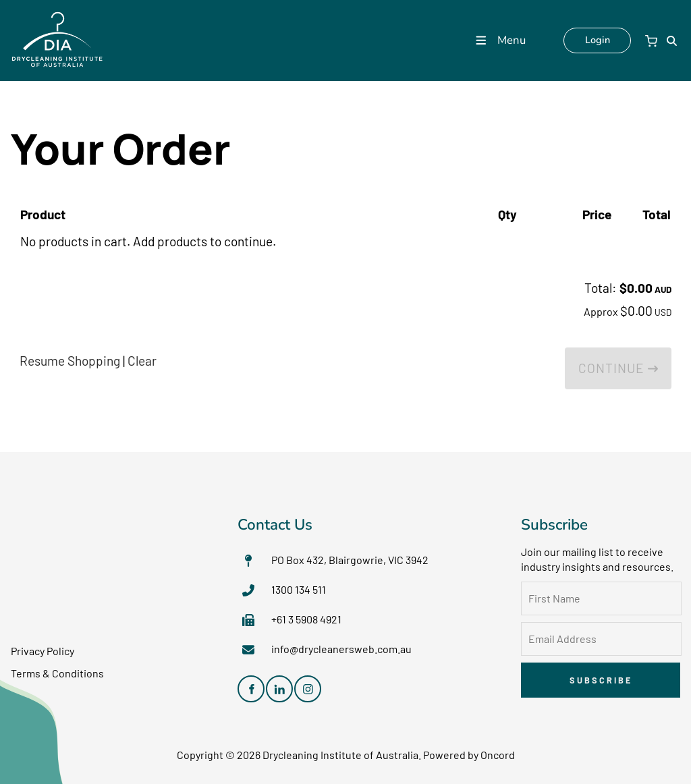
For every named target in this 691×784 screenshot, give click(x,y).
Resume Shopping (70, 361)
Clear (142, 361)
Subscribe (601, 680)
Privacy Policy (43, 651)
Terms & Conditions (57, 673)
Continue (618, 368)
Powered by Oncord (469, 755)
